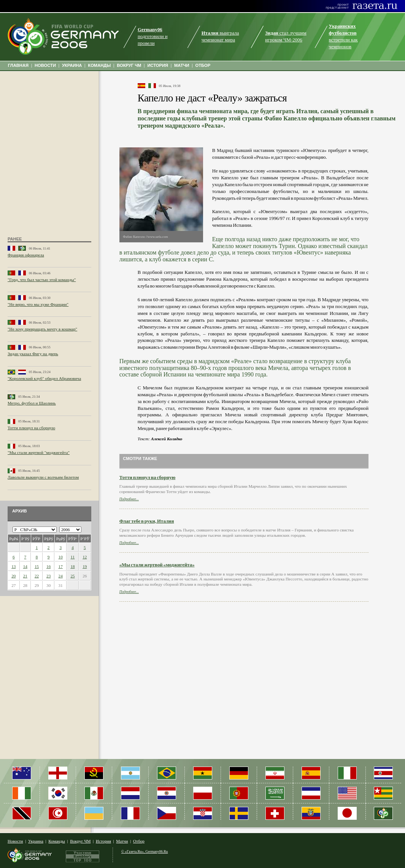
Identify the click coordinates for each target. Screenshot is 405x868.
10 (61, 557)
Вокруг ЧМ (80, 841)
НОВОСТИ (45, 65)
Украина (36, 841)
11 (73, 557)
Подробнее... (129, 499)
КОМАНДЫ (99, 65)
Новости (15, 841)
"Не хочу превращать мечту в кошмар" (42, 329)
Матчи (122, 841)
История (103, 841)
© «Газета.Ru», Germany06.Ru (145, 851)
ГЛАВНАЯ (18, 65)
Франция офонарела (26, 255)
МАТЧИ (182, 65)
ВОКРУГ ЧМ (129, 65)
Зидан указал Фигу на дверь (33, 354)
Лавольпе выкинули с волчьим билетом (43, 477)
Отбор (139, 841)
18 (72, 566)
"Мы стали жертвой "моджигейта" (39, 452)
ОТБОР (203, 65)
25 (72, 576)
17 (61, 566)
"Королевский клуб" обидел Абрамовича (44, 378)
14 (25, 566)
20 (13, 576)
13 (13, 566)
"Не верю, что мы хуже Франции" (38, 304)
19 (85, 566)
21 (25, 576)
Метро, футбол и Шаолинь (32, 403)
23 (48, 576)
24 (61, 576)
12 (85, 557)
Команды (56, 841)
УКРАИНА (72, 65)
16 (48, 566)
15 (37, 566)
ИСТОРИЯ (158, 65)
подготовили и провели (153, 36)
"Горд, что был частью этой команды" (42, 280)
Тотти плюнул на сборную (31, 428)
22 (37, 576)
